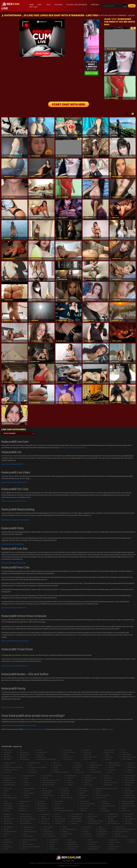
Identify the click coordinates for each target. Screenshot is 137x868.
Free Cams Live (45, 819)
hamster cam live (24, 806)
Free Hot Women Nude (10, 832)
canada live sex (45, 823)
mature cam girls (114, 847)
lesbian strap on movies (129, 757)
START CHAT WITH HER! (69, 104)
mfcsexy (56, 770)
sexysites (86, 832)
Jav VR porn (128, 821)
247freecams (108, 780)
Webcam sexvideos (114, 763)
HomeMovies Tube (130, 795)
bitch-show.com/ (28, 836)
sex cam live (108, 759)
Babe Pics (40, 750)
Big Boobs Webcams (96, 765)
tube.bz (110, 772)
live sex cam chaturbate (77, 5)
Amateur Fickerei (28, 827)
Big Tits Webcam (8, 808)
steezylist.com (72, 849)
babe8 (25, 834)
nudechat (125, 752)
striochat (98, 793)
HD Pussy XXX (67, 750)
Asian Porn (7, 834)
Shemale (66, 755)
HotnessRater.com (113, 814)
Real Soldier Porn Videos (129, 806)
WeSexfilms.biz (8, 757)
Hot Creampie (7, 759)
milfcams (107, 755)
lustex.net (46, 829)
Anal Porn (91, 814)
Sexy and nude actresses (87, 804)
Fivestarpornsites (47, 791)
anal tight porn (131, 767)
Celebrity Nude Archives (90, 757)
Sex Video (26, 782)
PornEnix (26, 778)
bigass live (132, 842)
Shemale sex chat (42, 752)
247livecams (23, 757)
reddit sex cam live (35, 763)
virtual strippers (45, 814)
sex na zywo (27, 829)
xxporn (70, 840)
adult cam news (68, 759)
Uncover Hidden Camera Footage (46, 759)
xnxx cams (45, 798)
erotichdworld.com (130, 776)
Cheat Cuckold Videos (70, 752)
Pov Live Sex (41, 801)
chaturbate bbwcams (26, 823)
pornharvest (87, 827)
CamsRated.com (112, 821)
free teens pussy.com (10, 782)
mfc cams (33, 7)
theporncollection (42, 808)
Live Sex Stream (59, 801)
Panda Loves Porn (114, 842)
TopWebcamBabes (76, 819)
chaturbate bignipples (114, 765)
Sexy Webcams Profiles (110, 782)
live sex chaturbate (76, 821)
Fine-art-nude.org (130, 780)
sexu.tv (6, 801)
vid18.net (22, 804)
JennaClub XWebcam (128, 804)
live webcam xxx (42, 757)
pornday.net (128, 816)
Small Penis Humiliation (121, 836)
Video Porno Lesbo (60, 819)
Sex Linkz (127, 788)
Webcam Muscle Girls (94, 823)
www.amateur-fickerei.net (29, 840)
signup (132, 6)
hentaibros (58, 816)
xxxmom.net (7, 840)
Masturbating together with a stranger (106, 788)
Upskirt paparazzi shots (10, 798)
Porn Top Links (79, 772)
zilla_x (5, 793)
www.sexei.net (102, 834)
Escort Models (108, 785)
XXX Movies (7, 755)
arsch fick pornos (130, 778)
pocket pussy (87, 750)
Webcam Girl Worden (48, 785)
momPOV (91, 819)
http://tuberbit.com (130, 791)
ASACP (68, 861)
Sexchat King (64, 788)
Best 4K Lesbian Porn (114, 823)
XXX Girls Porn (128, 793)
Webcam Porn (94, 767)
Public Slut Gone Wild (90, 778)
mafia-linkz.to (83, 788)
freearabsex (78, 765)
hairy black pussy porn (49, 782)
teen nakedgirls (8, 827)
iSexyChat (27, 791)
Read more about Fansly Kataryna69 (13, 707)
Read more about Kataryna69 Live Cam (73, 448)
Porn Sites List (88, 780)
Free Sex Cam (7, 772)
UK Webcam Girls (72, 776)
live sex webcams (25, 759)
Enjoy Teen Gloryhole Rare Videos (13, 767)
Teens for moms (84, 795)
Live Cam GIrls (87, 759)
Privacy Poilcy (125, 810)
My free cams (109, 729)
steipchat (45, 778)
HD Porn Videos (8, 806)
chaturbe (52, 844)
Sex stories (128, 785)
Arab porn (101, 836)
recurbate (35, 729)
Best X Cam (44, 821)
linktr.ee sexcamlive (73, 847)
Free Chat (14, 608)
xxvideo (112, 844)
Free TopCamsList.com (26, 816)
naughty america (8, 823)
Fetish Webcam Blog (96, 772)
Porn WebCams (54, 840)
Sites (39, 5)
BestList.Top (113, 849)
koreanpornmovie (110, 750)
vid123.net (83, 810)
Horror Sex (7, 776)
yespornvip (40, 755)
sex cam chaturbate (130, 798)
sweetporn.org (8, 847)
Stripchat (99, 729)
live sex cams (84, 808)
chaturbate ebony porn (30, 832)
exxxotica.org (87, 755)
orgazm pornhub (60, 821)
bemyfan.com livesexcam (122, 832)
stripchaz (6, 829)
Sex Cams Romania (27, 844)
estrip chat (27, 785)
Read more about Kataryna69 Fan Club (14, 501)
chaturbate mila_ (48, 832)
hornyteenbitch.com (94, 847)
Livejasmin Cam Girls (9, 763)
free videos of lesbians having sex (64, 810)
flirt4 (5, 836)
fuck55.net (93, 770)
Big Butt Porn (53, 842)
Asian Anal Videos (47, 776)
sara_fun (24, 849)
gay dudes (6, 810)
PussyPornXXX (105, 804)
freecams (65, 832)
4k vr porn (78, 767)
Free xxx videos (127, 755)
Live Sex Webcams (130, 819)
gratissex (78, 763)
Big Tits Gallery (41, 806)
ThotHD (64, 827)
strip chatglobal (84, 791)
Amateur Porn (7, 814)
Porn (21, 750)
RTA (64, 861)
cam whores (93, 763)
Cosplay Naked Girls (25, 801)
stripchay (95, 5)
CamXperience (106, 810)
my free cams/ (109, 757)
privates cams (113, 840)
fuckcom (44, 788)
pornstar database (29, 793)
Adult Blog (104, 801)
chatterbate (92, 844)
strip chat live (87, 834)
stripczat (104, 808)
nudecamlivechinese (77, 814)
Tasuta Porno (7, 804)
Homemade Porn (119, 827)
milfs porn (86, 829)
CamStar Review (103, 832)
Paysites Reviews (127, 759)
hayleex (43, 816)
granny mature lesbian (128, 801)
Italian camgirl (72, 842)
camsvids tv (7, 816)
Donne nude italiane (49, 836)
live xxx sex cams (85, 806)
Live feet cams (87, 752)
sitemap (101, 827)
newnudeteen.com (77, 816)
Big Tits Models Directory (69, 829)
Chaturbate (93, 729)
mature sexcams (68, 757)
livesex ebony (7, 821)
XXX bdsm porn (8, 788)
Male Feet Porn (54, 849)
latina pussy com (48, 834)
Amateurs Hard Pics (48, 795)
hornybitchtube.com (25, 814)
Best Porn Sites (65, 795)
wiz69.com (82, 793)
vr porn (26, 780)
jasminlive (27, 798)
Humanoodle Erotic (30, 788)
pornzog (6, 844)
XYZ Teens (87, 782)
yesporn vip (23, 808)
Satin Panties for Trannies (95, 821)
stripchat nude (46, 793)
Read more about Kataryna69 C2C (12, 464)
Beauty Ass (118, 834)
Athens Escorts (84, 801)
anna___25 (56, 763)
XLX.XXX (91, 840)
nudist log (74, 823)
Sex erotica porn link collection (38, 767)
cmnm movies (7, 750)
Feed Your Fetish (93, 842)
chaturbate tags (8, 842)
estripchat (82, 798)
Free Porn (32, 770)
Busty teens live (24, 752)
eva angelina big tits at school (51, 780)
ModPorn (27, 795)
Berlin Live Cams (93, 816)
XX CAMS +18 (112, 770)
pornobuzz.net (129, 782)
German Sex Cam (101, 798)
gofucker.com (131, 763)
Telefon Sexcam (109, 752)
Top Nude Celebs (93, 849)
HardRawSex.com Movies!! (61, 772)
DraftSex (6, 849)
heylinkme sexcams (29, 776)
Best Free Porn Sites (9, 778)
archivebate (27, 729)
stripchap (110, 819)
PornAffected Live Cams (10, 770)
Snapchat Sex (7, 752)
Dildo (12, 544)
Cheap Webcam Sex (9, 785)
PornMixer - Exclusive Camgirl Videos (125, 829)
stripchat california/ (9, 819)
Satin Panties (129, 823)
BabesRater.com (42, 804)
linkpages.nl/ (88, 776)
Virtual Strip (111, 767)
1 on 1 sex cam (87, 836)
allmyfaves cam (24, 810)
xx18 (123, 750)
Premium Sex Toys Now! (108, 806)
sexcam (56, 767)
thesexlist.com (58, 804)
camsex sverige (108, 778)
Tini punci (130, 772)
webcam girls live (24, 755)
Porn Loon (57, 806)
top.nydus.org (57, 765)
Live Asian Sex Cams (66, 798)
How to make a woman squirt (28, 819)
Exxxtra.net (131, 765)
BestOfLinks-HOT (59, 808)
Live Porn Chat (88, 785)
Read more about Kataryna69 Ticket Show (15, 666)
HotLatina (25, 842)
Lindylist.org (7, 765)
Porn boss (70, 785)
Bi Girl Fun (58, 814)
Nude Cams (7, 795)
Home (32, 5)
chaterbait (107, 776)
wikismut (124, 808)
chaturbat (130, 770)
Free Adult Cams (65, 791)
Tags (49, 5)
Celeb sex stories (67, 834)
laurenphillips (41, 810)
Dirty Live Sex (33, 772)
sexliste (64, 836)
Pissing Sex (70, 782)
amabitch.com (7, 780)
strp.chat (98, 791)
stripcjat (77, 770)
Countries (58, 5)
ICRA (73, 861)
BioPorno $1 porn (73, 844)
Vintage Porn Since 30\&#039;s (31, 847)
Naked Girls (132, 840)
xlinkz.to (69, 780)
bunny (31, 765)
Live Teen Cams (65, 793)
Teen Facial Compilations (103, 795)
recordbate (42, 729)
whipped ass (59, 823)
